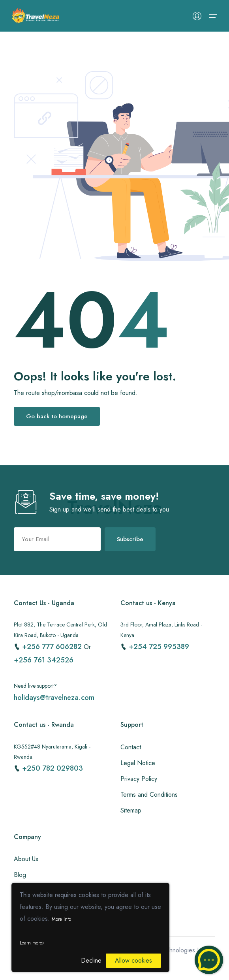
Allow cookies (133, 960)
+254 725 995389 (159, 647)
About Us (26, 859)
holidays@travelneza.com (54, 698)
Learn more (32, 943)
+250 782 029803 (53, 768)
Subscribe (130, 539)
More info (61, 919)
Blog (20, 875)
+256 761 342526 (44, 660)
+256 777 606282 (53, 647)
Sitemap (131, 810)
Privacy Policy (139, 779)
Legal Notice (138, 763)
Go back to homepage (57, 416)
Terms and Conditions (149, 795)
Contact (131, 747)
